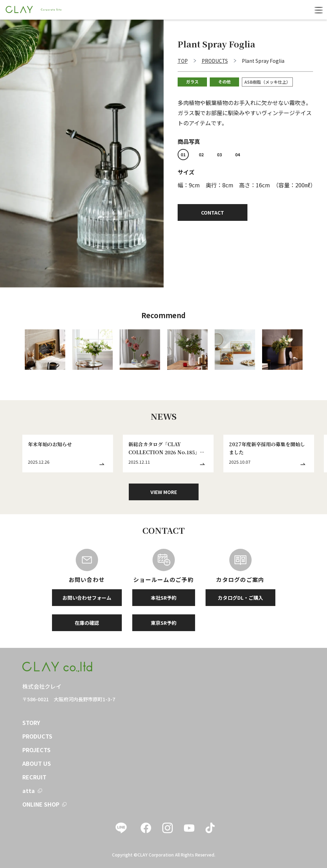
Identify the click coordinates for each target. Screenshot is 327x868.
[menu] (319, 10)
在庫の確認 (87, 623)
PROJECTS (36, 750)
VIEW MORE (164, 492)
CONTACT (213, 212)
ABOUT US (37, 763)
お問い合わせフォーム (87, 598)
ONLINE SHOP (41, 804)
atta (29, 791)
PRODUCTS (37, 736)
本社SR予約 (164, 598)
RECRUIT (34, 777)
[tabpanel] (82, 154)
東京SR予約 (164, 623)
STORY (31, 723)
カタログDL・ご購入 (240, 598)
